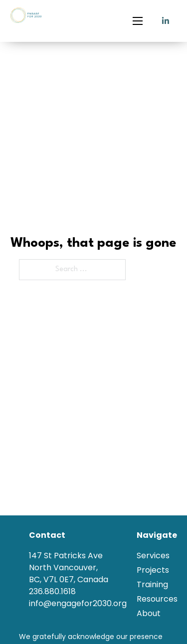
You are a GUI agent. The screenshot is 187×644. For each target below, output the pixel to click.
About (149, 613)
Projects (153, 570)
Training (152, 584)
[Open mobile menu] (138, 21)
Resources (157, 599)
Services (153, 556)
